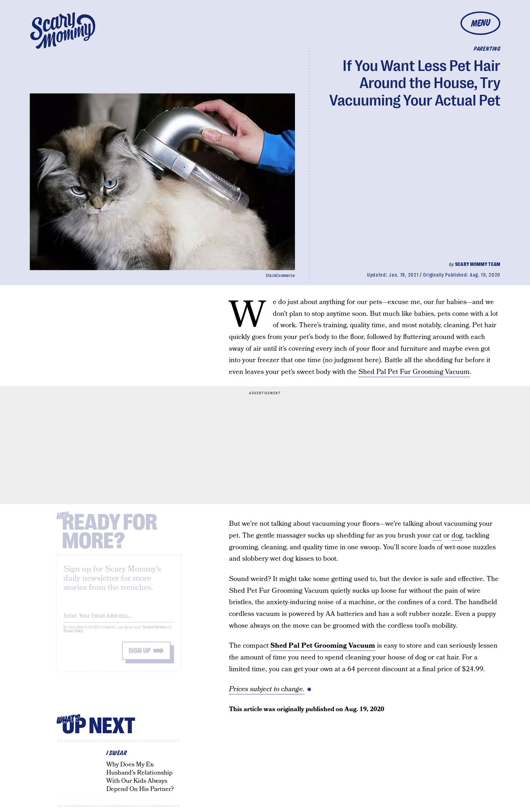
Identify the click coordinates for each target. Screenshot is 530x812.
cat (437, 536)
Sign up (139, 656)
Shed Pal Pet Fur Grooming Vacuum (414, 372)
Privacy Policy (73, 636)
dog (457, 536)
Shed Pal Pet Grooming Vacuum (323, 646)
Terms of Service (154, 632)
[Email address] (119, 619)
